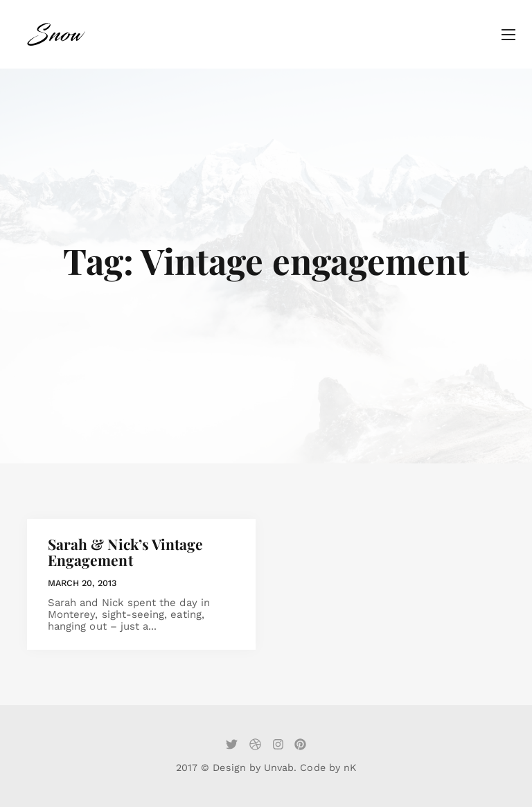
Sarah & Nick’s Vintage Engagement (125, 552)
